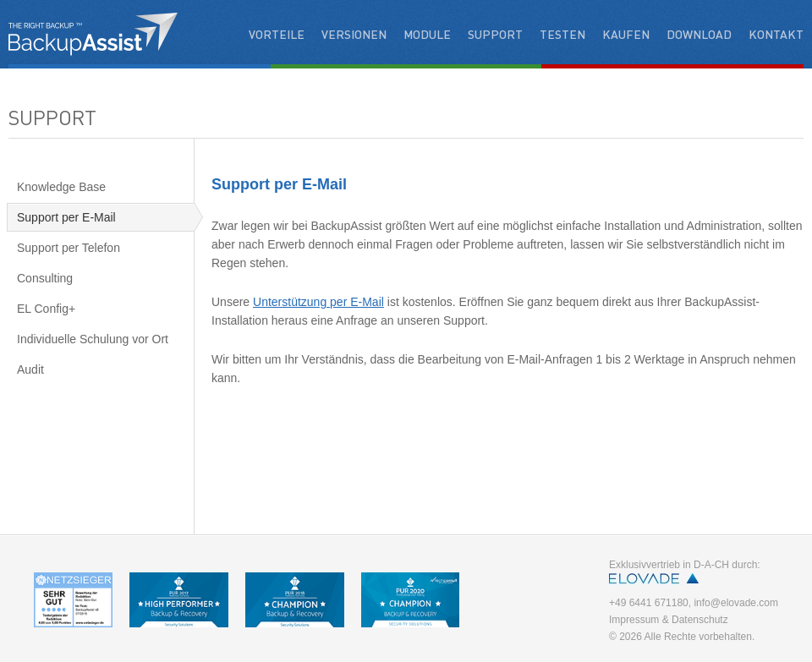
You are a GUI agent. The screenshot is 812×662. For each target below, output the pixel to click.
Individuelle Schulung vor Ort (93, 339)
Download (699, 34)
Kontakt (776, 34)
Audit (30, 369)
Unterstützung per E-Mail (318, 302)
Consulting (45, 278)
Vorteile (277, 34)
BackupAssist (93, 34)
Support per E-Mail (66, 217)
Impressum (634, 620)
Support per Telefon (69, 248)
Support (495, 34)
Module (427, 34)
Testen (562, 34)
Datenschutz (700, 620)
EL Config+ (46, 309)
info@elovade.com (736, 603)
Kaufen (626, 34)
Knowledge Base (61, 187)
